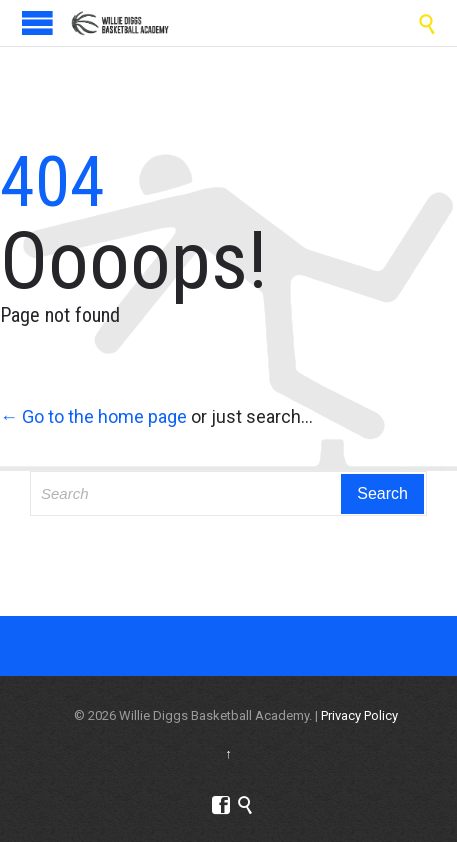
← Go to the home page (93, 416)
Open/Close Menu (37, 22)
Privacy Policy (359, 715)
